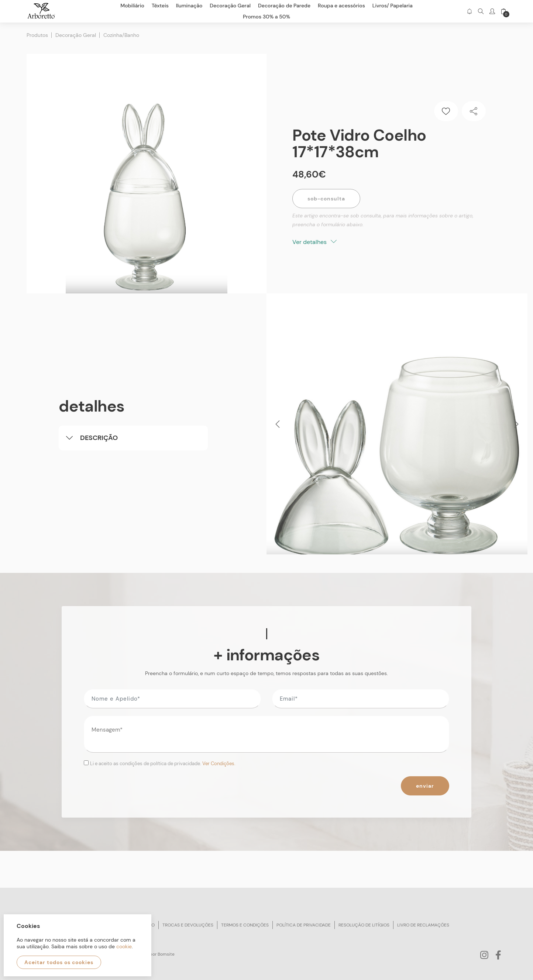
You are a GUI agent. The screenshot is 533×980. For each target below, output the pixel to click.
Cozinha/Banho (121, 35)
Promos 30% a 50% (266, 17)
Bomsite (166, 954)
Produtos (37, 35)
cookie (124, 946)
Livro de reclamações (423, 925)
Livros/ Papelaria (393, 6)
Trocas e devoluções (188, 925)
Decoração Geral (76, 35)
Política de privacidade (304, 925)
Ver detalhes (314, 242)
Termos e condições (245, 925)
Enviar (425, 786)
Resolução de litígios (364, 925)
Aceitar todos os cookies (59, 962)
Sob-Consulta (326, 199)
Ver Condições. (219, 764)
